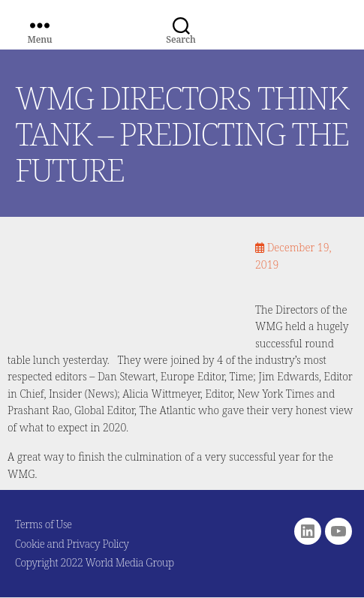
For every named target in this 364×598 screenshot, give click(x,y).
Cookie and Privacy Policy (72, 544)
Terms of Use (44, 524)
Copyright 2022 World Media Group (95, 562)
